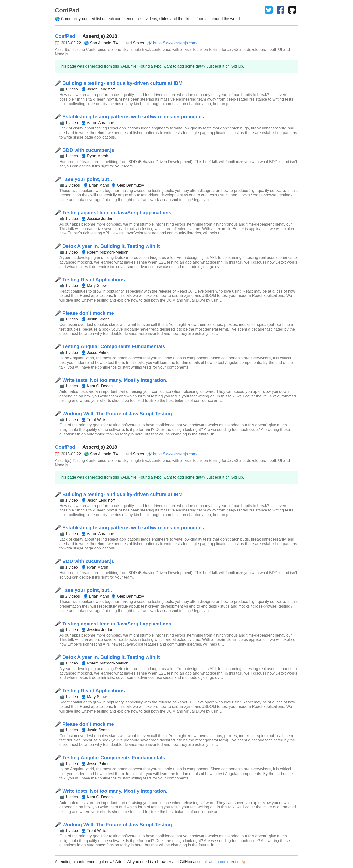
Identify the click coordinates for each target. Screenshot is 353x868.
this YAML (122, 66)
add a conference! (225, 862)
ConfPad (65, 36)
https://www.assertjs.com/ (175, 43)
